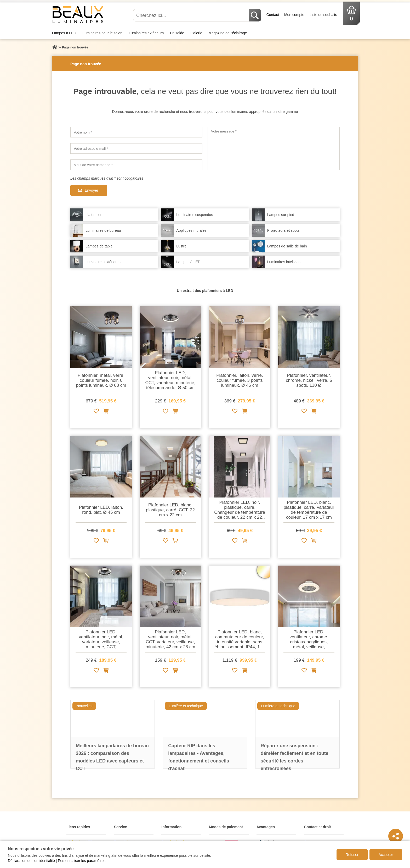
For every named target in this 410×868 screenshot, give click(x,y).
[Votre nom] (136, 132)
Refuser (352, 855)
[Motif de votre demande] (136, 165)
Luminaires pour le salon (103, 33)
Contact (273, 15)
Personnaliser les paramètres (82, 861)
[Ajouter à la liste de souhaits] (96, 412)
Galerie (196, 33)
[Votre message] (274, 148)
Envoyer (91, 190)
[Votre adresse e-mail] (136, 148)
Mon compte (294, 15)
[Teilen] (396, 836)
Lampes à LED (64, 33)
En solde (177, 33)
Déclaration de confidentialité (31, 861)
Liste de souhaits (323, 15)
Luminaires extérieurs (146, 33)
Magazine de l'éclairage (228, 33)
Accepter (386, 855)
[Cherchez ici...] (191, 15)
